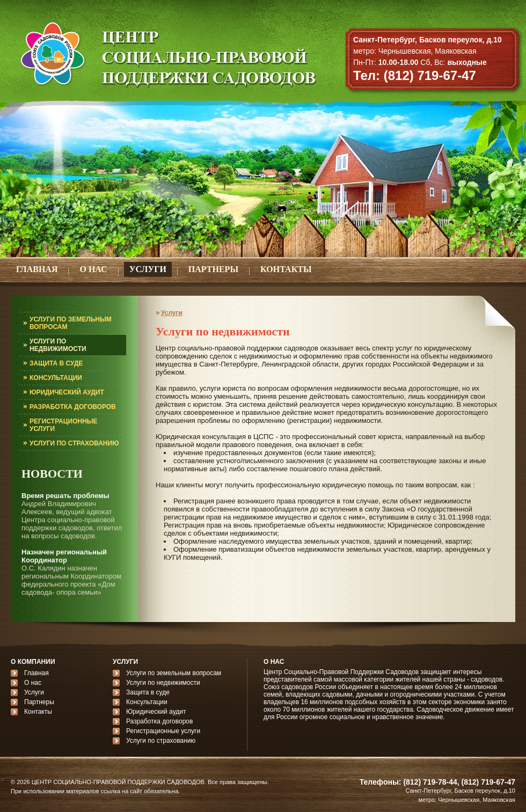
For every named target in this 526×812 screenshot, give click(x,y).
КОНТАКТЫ (286, 269)
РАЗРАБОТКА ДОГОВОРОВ (73, 407)
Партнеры (39, 702)
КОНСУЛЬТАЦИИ (56, 378)
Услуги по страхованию (161, 741)
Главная (36, 673)
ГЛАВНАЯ (37, 269)
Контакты (38, 712)
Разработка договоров (159, 721)
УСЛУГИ (148, 269)
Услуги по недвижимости (163, 683)
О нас (33, 683)
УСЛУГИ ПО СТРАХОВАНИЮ (74, 443)
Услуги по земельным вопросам (174, 673)
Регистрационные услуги (163, 731)
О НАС (93, 269)
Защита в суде (148, 692)
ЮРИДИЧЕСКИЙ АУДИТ (67, 392)
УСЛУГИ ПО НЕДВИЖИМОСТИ (58, 345)
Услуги (172, 313)
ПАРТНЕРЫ (213, 269)
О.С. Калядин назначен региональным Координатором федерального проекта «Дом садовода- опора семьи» (71, 580)
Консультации (147, 702)
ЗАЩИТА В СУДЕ (56, 363)
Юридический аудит (156, 712)
